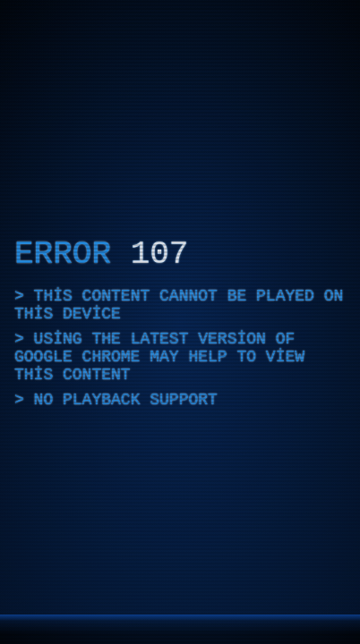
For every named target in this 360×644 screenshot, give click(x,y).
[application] (180, 322)
